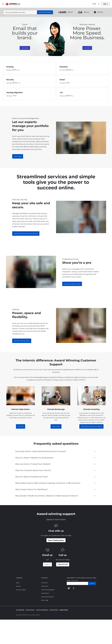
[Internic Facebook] (74, 588)
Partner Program (21, 590)
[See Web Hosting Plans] (22, 341)
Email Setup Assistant (48, 597)
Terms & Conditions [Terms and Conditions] (42, 610)
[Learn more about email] (72, 284)
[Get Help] (21, 426)
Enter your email (73, 581)
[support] (94, 4)
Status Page (45, 600)
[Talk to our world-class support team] (63, 564)
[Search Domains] (45, 12)
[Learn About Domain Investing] (91, 426)
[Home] (13, 4)
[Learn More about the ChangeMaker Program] (18, 156)
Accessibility (20, 610)
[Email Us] (47, 564)
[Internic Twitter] (69, 588)
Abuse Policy (54, 610)
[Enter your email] (77, 583)
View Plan (87, 48)
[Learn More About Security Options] (26, 234)
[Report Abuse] (64, 610)
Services (18, 586)
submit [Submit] (92, 583)
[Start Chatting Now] (56, 540)
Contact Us (45, 583)
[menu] (3, 4)
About (18, 583)
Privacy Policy (30, 610)
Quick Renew (45, 593)
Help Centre (45, 586)
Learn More (25, 48)
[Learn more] (56, 426)
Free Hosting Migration (48, 590)
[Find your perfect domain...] (20, 12)
